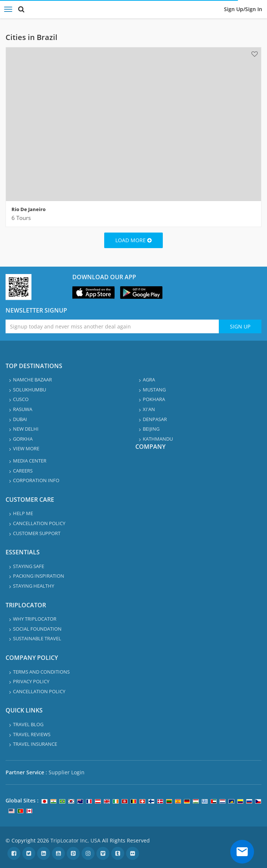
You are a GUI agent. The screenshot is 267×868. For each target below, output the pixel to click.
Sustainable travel (37, 638)
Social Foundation (37, 629)
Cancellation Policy (39, 523)
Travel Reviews (32, 734)
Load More (133, 240)
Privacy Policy (31, 681)
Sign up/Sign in (243, 9)
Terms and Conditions (41, 672)
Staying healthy (34, 586)
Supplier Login (67, 772)
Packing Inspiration (39, 576)
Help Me (23, 513)
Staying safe (29, 566)
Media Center (30, 461)
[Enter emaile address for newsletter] (112, 326)
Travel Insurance (35, 744)
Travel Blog (28, 724)
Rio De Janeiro (29, 209)
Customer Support (37, 533)
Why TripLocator (35, 619)
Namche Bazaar (32, 380)
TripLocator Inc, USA (75, 840)
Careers (23, 471)
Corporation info (36, 480)
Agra (149, 380)
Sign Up (240, 326)
